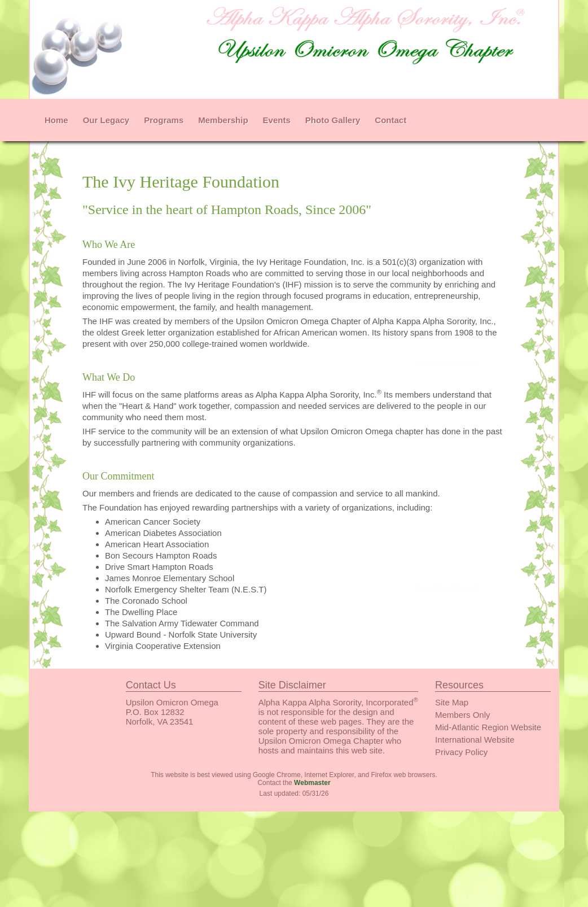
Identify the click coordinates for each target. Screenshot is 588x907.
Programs (164, 120)
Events (277, 120)
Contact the (294, 783)
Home (56, 120)
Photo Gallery (333, 120)
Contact (390, 120)
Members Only (463, 715)
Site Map (452, 702)
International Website (475, 740)
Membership (223, 120)
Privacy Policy (461, 752)
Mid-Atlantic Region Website (488, 727)
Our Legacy (106, 120)
